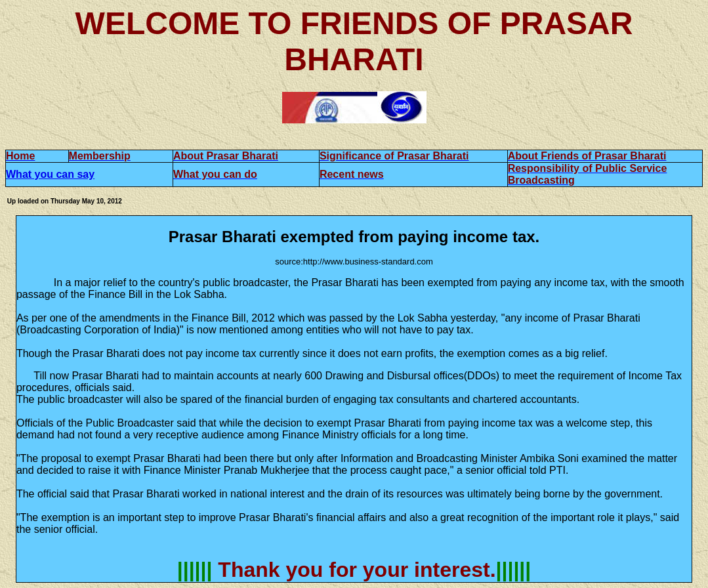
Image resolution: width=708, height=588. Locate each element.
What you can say (50, 174)
